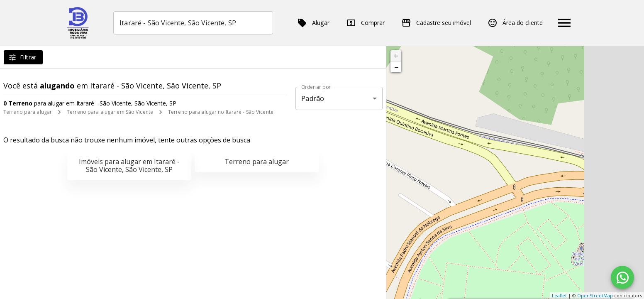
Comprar (365, 23)
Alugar (313, 23)
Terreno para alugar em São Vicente (110, 112)
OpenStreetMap (595, 295)
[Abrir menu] (564, 23)
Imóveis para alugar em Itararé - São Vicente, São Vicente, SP (129, 165)
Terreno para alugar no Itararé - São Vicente (221, 112)
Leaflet (559, 295)
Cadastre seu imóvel (436, 23)
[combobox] (193, 23)
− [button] (396, 67)
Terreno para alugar (28, 112)
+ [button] (396, 56)
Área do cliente (515, 23)
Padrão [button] (313, 98)
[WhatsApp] (622, 277)
